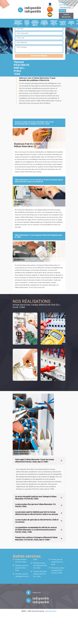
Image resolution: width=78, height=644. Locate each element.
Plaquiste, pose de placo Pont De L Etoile (22, 568)
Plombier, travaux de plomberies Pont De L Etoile (40, 565)
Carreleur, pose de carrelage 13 (54, 23)
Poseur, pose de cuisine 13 (27, 23)
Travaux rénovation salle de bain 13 (35, 23)
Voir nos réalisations (66, 16)
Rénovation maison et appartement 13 (18, 23)
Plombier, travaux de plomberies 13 (44, 23)
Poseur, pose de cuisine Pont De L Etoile (57, 562)
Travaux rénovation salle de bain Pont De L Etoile (40, 574)
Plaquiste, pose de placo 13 (63, 23)
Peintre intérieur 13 (71, 23)
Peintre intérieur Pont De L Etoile (21, 561)
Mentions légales (51, 611)
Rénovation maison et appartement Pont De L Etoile (58, 570)
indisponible (33, 8)
